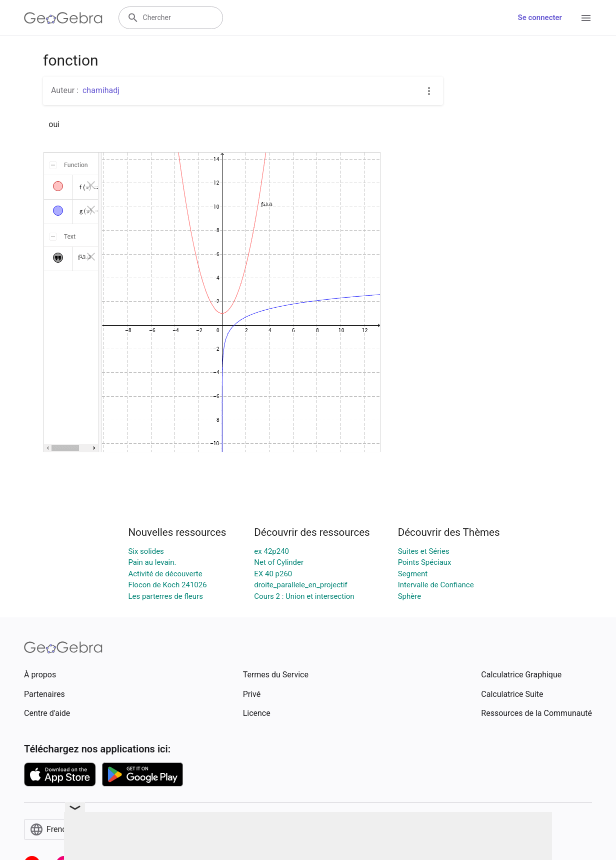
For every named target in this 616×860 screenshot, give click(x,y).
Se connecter (540, 18)
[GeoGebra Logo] (63, 18)
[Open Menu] (586, 18)
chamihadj (101, 90)
